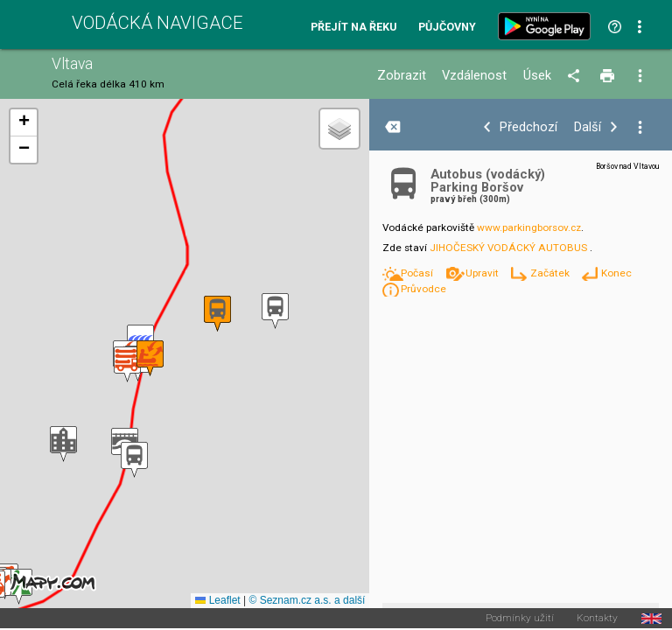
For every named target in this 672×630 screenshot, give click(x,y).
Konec (616, 273)
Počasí (418, 273)
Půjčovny (447, 28)
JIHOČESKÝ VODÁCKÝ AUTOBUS (508, 248)
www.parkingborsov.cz (529, 227)
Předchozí (528, 127)
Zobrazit (402, 76)
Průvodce (423, 289)
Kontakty (597, 619)
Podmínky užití (520, 619)
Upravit (483, 273)
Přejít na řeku (353, 28)
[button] (63, 444)
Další (588, 127)
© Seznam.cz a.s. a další (307, 600)
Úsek (537, 76)
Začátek (551, 273)
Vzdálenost (474, 76)
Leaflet (217, 600)
